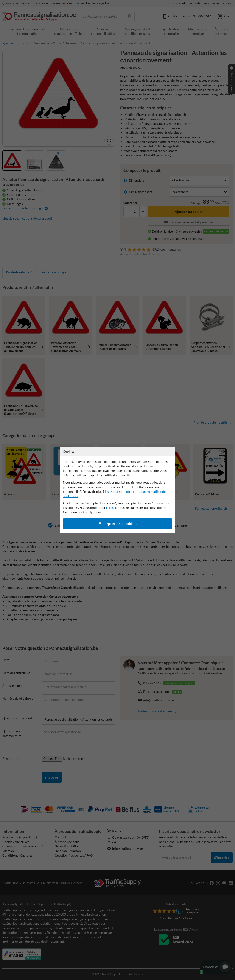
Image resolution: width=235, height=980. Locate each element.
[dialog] (117, 490)
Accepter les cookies (117, 523)
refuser (111, 508)
